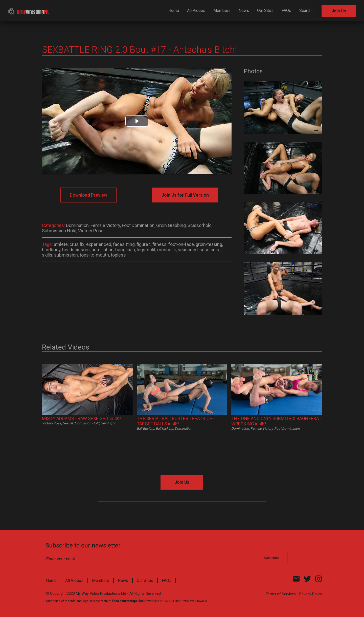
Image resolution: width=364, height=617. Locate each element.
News (244, 10)
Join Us (339, 11)
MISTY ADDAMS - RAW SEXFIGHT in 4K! (81, 418)
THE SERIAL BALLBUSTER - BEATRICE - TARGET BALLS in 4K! (176, 421)
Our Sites (265, 10)
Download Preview (88, 195)
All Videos (196, 10)
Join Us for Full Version (185, 195)
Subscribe (271, 558)
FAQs (286, 10)
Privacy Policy (311, 594)
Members (222, 10)
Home (174, 10)
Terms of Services (281, 594)
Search (305, 10)
